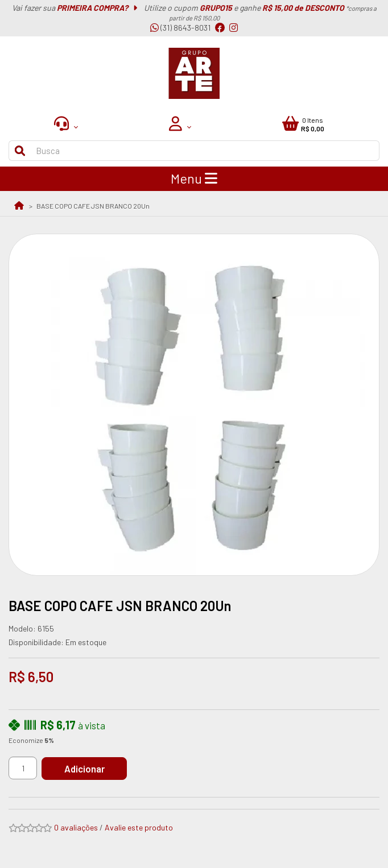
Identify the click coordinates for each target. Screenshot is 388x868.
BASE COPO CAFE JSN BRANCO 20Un (93, 206)
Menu (194, 178)
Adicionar (84, 769)
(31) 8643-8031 (180, 28)
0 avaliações (76, 827)
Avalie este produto (139, 827)
